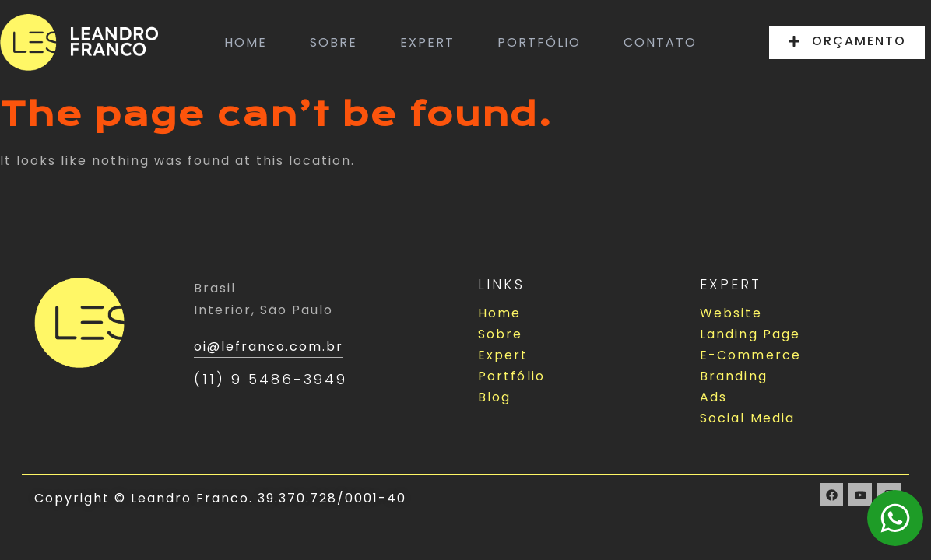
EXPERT (427, 42)
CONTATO (660, 42)
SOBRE (334, 42)
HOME (246, 42)
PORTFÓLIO (539, 42)
